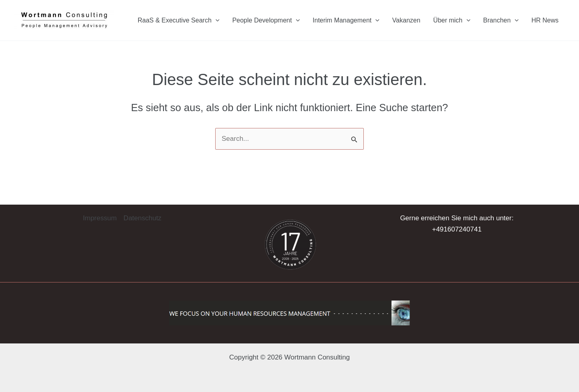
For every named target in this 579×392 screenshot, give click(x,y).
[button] (18, 374)
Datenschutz (143, 218)
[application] (216, 20)
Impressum (100, 218)
